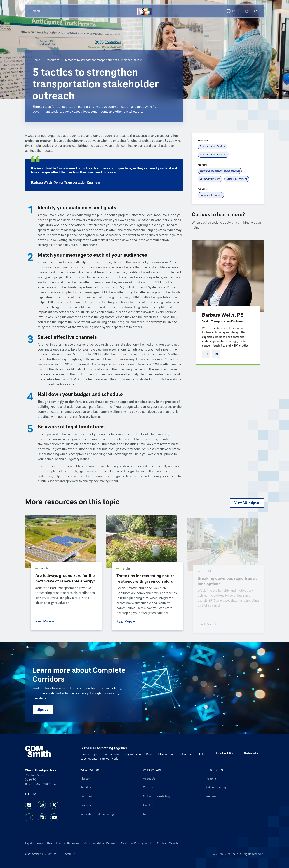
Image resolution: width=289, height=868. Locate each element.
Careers (148, 788)
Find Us (148, 805)
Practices (86, 788)
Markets (86, 779)
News (147, 814)
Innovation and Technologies (99, 814)
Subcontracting (216, 788)
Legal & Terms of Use (38, 843)
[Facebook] (29, 805)
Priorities (86, 796)
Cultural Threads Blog (157, 796)
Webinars (212, 796)
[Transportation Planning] (213, 155)
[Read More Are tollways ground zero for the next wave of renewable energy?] (66, 623)
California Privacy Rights (137, 843)
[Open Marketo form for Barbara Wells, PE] (206, 354)
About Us (149, 779)
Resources (53, 60)
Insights (211, 779)
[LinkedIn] (42, 817)
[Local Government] (210, 179)
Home (36, 60)
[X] (54, 805)
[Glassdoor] (29, 817)
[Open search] (256, 11)
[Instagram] (42, 805)
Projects (86, 805)
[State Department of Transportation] (220, 171)
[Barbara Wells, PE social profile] (216, 354)
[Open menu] (39, 11)
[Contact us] (247, 11)
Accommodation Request (100, 843)
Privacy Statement (68, 843)
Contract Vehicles (168, 843)
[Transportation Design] (212, 147)
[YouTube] (54, 817)
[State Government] (237, 179)
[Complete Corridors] (211, 195)
